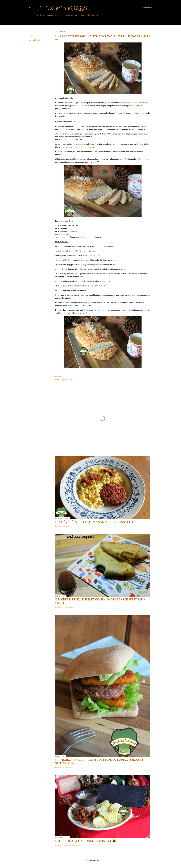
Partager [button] (31, 32)
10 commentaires (68, 607)
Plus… (40, 20)
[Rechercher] (147, 7)
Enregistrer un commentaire (72, 845)
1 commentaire (67, 526)
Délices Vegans (62, 8)
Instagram (138, 103)
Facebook (127, 103)
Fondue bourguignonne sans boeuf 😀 (86, 841)
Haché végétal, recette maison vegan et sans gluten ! (98, 522)
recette (83, 144)
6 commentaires (68, 767)
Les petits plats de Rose (82, 147)
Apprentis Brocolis (34, 40)
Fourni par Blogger (90, 860)
